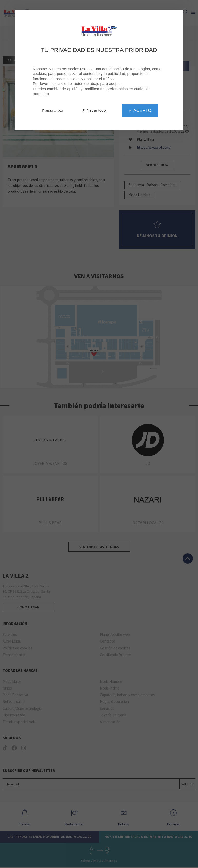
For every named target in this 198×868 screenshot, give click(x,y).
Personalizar (53, 111)
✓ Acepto (140, 110)
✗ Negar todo (94, 110)
